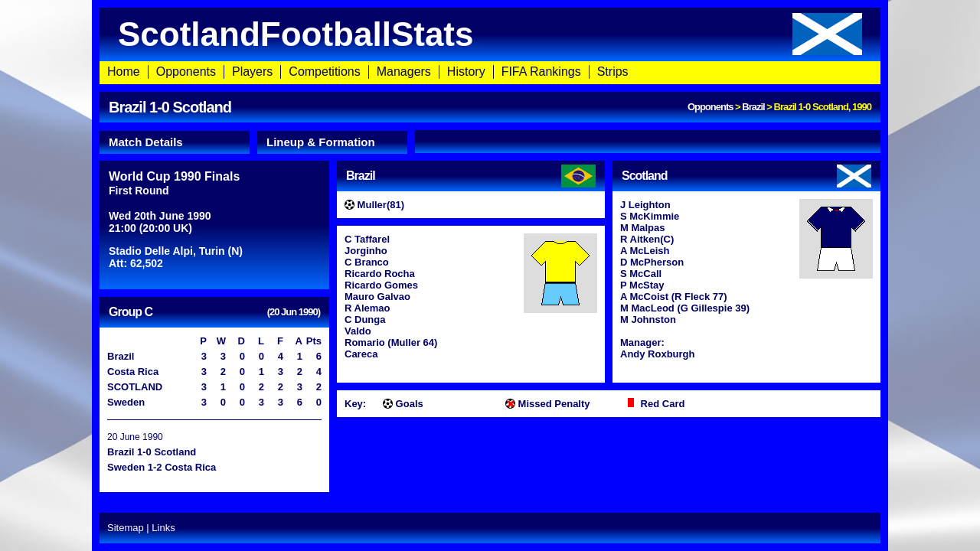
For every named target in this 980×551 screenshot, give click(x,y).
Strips (613, 72)
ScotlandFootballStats (490, 34)
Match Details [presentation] (146, 142)
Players (252, 72)
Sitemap (126, 528)
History (466, 72)
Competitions (324, 72)
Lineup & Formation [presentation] (321, 142)
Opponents (186, 72)
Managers (404, 72)
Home (124, 72)
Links (163, 528)
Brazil (753, 107)
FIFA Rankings (541, 72)
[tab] (175, 142)
